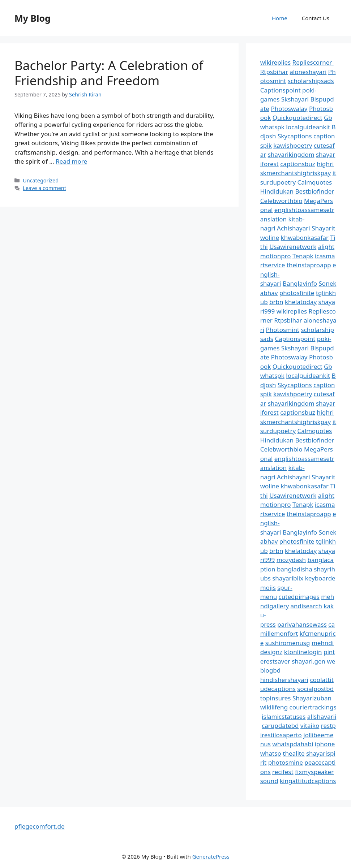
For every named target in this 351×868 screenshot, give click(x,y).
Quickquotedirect (298, 118)
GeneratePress (211, 856)
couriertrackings (313, 707)
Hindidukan (277, 191)
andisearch (307, 606)
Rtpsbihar (274, 72)
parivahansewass (302, 624)
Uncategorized (41, 180)
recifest (283, 772)
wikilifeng (274, 707)
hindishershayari (284, 680)
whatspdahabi (293, 744)
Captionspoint (281, 90)
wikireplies (275, 62)
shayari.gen (309, 661)
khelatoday (301, 302)
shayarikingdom (291, 154)
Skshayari (295, 99)
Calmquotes (315, 182)
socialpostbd (315, 689)
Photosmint (283, 330)
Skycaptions (295, 136)
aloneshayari (308, 72)
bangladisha (295, 569)
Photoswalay (289, 109)
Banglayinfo (300, 283)
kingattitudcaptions (308, 781)
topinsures (276, 698)
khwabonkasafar (305, 237)
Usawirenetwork (293, 247)
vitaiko (310, 726)
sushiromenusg (288, 643)
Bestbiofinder (315, 191)
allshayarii (322, 716)
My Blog (33, 18)
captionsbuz (298, 164)
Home (280, 18)
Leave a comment (44, 188)
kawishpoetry (293, 145)
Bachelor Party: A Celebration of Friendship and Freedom (109, 73)
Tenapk (303, 256)
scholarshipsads (311, 81)
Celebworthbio (281, 201)
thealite (294, 753)
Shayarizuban (312, 698)
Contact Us (316, 18)
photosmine (286, 762)
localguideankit (308, 127)
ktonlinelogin (303, 652)
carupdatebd (280, 726)
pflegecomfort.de (40, 826)
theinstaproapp (309, 265)
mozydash (291, 560)
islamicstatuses (284, 716)
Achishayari (294, 228)
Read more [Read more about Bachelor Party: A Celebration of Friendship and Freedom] (71, 161)
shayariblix (288, 578)
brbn (276, 302)
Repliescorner (313, 62)
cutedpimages (299, 597)
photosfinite (297, 293)
